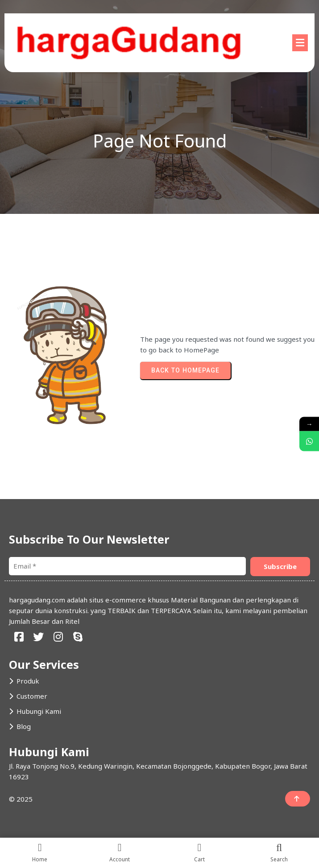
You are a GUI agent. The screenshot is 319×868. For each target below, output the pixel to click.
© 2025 (21, 799)
